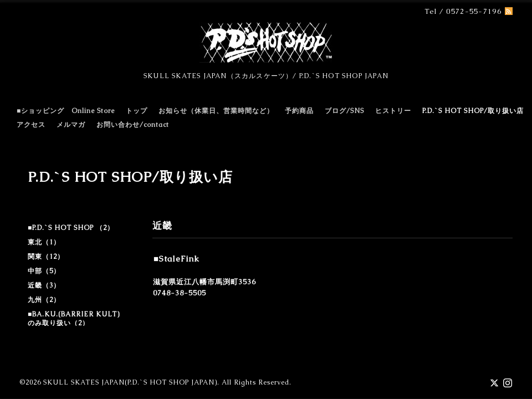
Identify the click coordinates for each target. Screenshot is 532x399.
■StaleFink (177, 259)
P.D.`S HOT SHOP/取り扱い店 (473, 111)
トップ (137, 111)
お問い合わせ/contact (133, 125)
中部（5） (44, 271)
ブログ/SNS (344, 111)
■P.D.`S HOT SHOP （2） (71, 228)
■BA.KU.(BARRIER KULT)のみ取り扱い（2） (74, 319)
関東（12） (46, 257)
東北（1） (44, 242)
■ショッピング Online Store (66, 111)
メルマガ (71, 125)
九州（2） (44, 300)
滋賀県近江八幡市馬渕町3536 (204, 282)
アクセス (31, 125)
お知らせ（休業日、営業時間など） (216, 111)
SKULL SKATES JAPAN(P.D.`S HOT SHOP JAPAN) (130, 382)
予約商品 (299, 111)
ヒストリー (393, 111)
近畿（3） (44, 285)
